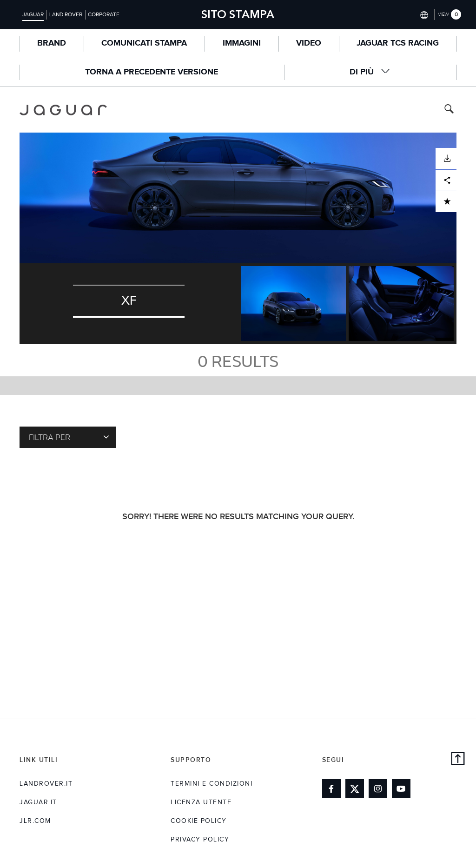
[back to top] (458, 760)
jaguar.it (38, 802)
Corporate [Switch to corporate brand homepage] (104, 14)
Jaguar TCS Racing (398, 43)
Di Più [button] (370, 72)
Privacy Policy (200, 840)
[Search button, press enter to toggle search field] (449, 110)
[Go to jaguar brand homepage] (63, 110)
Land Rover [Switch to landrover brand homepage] (66, 14)
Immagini (242, 43)
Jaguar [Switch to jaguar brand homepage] (33, 14)
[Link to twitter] (355, 788)
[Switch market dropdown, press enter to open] (423, 14)
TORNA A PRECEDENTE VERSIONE (152, 72)
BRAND (52, 43)
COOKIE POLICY (199, 821)
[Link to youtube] (401, 788)
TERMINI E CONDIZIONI (212, 784)
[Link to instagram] (378, 788)
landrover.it (46, 784)
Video (309, 43)
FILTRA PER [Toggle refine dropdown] (69, 437)
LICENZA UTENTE (201, 802)
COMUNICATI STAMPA (144, 43)
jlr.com (35, 821)
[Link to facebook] (331, 788)
